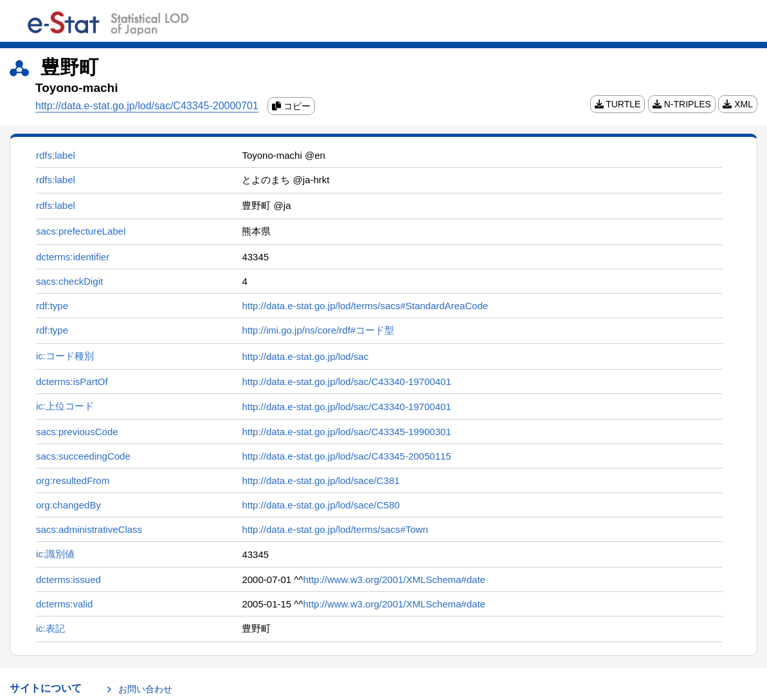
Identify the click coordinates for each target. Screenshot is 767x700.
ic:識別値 (55, 554)
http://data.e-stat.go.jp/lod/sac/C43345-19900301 (346, 432)
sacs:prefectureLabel (81, 231)
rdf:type (52, 306)
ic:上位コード (65, 406)
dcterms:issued (68, 579)
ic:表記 (50, 628)
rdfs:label (56, 155)
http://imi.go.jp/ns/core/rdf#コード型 (318, 330)
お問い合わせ (145, 689)
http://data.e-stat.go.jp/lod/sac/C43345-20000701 (147, 106)
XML (738, 104)
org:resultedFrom (73, 480)
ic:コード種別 (65, 356)
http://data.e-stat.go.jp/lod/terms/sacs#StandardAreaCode (365, 306)
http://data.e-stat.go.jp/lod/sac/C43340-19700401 (346, 381)
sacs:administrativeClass (89, 529)
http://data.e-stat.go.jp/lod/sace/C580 (320, 505)
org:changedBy (68, 505)
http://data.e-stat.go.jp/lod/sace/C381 (320, 480)
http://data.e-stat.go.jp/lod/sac (305, 356)
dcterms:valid (64, 604)
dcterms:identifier (73, 257)
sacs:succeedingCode (83, 456)
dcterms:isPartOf (72, 381)
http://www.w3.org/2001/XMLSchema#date (394, 579)
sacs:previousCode (77, 432)
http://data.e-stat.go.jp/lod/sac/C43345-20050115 (346, 456)
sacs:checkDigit (69, 281)
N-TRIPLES (682, 104)
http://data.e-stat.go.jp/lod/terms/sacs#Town (335, 529)
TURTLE (618, 104)
